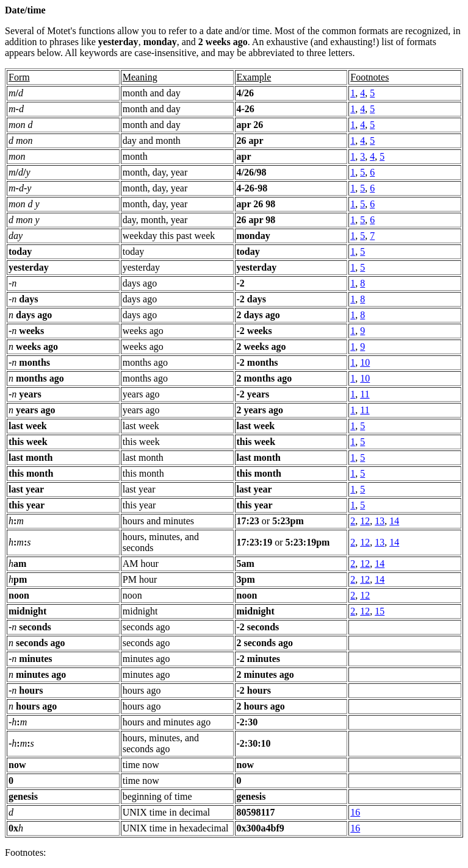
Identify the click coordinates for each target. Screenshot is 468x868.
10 (365, 362)
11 (365, 394)
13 (380, 521)
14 (394, 521)
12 (365, 521)
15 (380, 611)
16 (355, 812)
